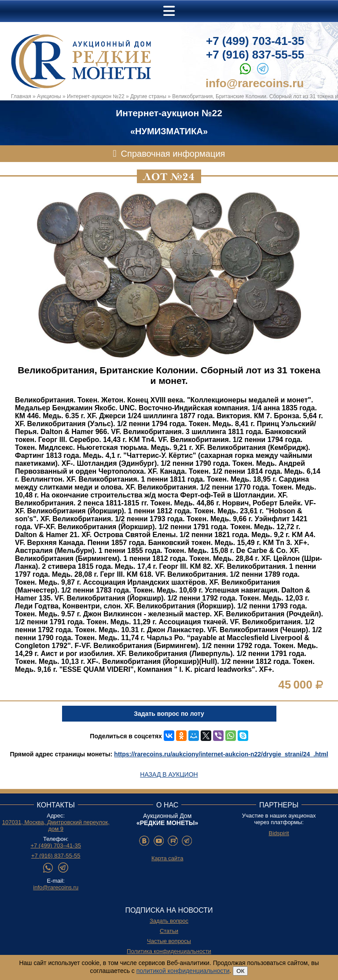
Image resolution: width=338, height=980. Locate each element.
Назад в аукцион (169, 774)
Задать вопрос (169, 921)
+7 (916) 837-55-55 (255, 55)
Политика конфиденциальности (169, 951)
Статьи (169, 931)
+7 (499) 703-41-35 (255, 41)
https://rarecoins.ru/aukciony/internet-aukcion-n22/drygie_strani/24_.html (221, 754)
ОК (240, 971)
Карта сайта (167, 858)
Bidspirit (279, 833)
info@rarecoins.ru (255, 83)
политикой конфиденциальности (183, 971)
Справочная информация (173, 154)
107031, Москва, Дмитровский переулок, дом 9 (56, 825)
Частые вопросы (169, 941)
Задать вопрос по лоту (169, 714)
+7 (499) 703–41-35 (56, 846)
